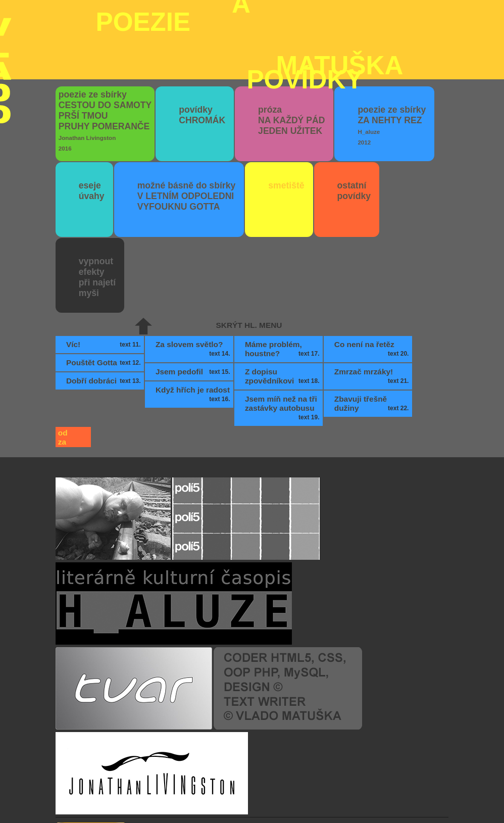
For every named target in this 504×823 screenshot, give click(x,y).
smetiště (286, 129)
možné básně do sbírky (187, 139)
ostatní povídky (354, 134)
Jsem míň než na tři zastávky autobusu (283, 352)
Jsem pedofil (194, 315)
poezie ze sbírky (105, 64)
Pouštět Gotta (105, 306)
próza (291, 64)
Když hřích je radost (194, 338)
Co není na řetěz (373, 293)
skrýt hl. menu (249, 269)
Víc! (105, 288)
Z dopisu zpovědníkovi (283, 320)
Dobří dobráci (105, 324)
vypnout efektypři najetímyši (97, 221)
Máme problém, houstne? (283, 293)
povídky (202, 58)
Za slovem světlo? (194, 293)
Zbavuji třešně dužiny (373, 347)
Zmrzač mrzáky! (373, 320)
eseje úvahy (92, 134)
